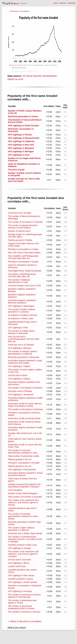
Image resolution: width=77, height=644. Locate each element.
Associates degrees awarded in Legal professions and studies (25, 362)
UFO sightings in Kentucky (20, 591)
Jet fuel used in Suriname (20, 560)
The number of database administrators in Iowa (19, 281)
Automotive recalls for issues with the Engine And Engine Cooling (25, 405)
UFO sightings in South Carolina (23, 582)
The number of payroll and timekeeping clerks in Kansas (21, 607)
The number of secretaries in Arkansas (25, 409)
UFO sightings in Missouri (20, 348)
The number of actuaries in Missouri (24, 612)
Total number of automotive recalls (24, 456)
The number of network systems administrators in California (22, 353)
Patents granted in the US (20, 459)
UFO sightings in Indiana (19, 379)
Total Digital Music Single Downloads (25, 271)
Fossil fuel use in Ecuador (20, 213)
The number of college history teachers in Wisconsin (21, 332)
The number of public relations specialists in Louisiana (22, 311)
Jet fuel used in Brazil (18, 375)
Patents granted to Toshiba (20, 240)
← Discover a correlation (18, 11)
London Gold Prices (17, 566)
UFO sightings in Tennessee (21, 395)
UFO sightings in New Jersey (21, 575)
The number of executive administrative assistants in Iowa (23, 452)
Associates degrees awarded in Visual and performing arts (25, 474)
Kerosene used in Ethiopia (20, 391)
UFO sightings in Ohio (18, 328)
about (56, 3)
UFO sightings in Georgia (19, 548)
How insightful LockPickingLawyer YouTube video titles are (23, 257)
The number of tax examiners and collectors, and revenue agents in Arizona (23, 502)
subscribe (72, 3)
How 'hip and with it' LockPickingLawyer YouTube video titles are (24, 339)
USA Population (15, 490)
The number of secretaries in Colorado (25, 222)
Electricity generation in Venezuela (24, 357)
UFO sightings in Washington (21, 306)
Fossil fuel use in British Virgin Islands (25, 533)
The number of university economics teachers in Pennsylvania (24, 596)
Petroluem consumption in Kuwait (23, 262)
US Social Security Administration (40, 76)
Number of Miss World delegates (23, 493)
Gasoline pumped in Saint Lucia (22, 545)
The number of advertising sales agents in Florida (22, 602)
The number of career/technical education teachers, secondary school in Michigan (25, 539)
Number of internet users (19, 231)
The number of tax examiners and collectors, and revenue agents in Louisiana (23, 554)
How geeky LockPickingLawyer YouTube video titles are (22, 275)
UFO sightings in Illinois (19, 563)
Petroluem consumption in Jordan (23, 249)
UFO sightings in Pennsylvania (22, 470)
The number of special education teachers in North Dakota (23, 226)
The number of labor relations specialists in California (21, 529)
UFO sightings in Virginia (19, 366)
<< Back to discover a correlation (25, 621)
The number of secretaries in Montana (25, 388)
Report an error (16, 79)
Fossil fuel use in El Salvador (21, 345)
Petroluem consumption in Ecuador (24, 463)
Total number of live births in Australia (25, 497)
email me (63, 3)
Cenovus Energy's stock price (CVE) (24, 286)
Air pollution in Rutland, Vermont (23, 315)
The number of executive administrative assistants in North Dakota (23, 516)
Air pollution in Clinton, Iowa (21, 318)
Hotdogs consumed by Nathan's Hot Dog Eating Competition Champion (24, 485)
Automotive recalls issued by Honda (24, 418)
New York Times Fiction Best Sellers (24, 253)
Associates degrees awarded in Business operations (22, 301)
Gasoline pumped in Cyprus (21, 579)
